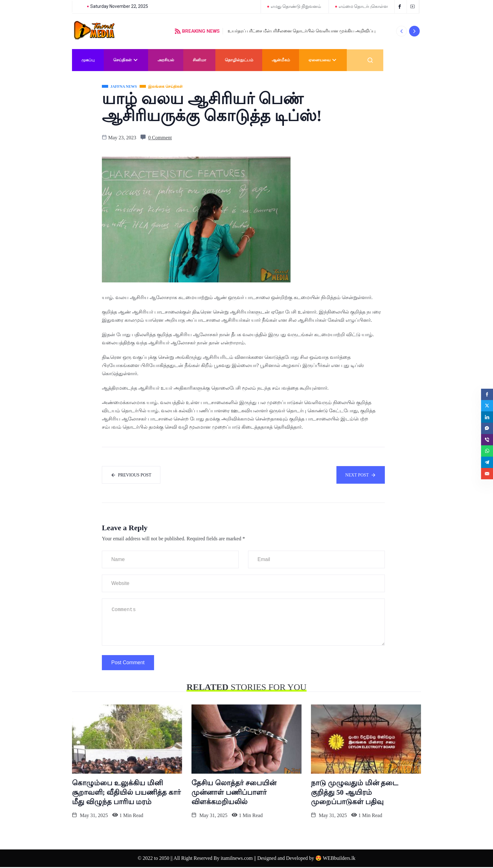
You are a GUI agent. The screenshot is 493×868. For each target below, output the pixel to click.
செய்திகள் (126, 60)
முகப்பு (88, 60)
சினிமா (199, 60)
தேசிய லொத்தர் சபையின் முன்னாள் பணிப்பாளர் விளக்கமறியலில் (234, 793)
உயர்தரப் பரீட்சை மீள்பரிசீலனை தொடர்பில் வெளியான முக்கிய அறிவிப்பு (302, 31)
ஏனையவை (323, 60)
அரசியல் (166, 60)
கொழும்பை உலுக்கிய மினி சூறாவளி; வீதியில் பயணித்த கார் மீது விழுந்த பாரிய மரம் (126, 793)
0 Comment (160, 138)
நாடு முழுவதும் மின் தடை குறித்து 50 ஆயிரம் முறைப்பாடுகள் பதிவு (355, 793)
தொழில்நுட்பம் (239, 60)
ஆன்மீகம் (281, 60)
